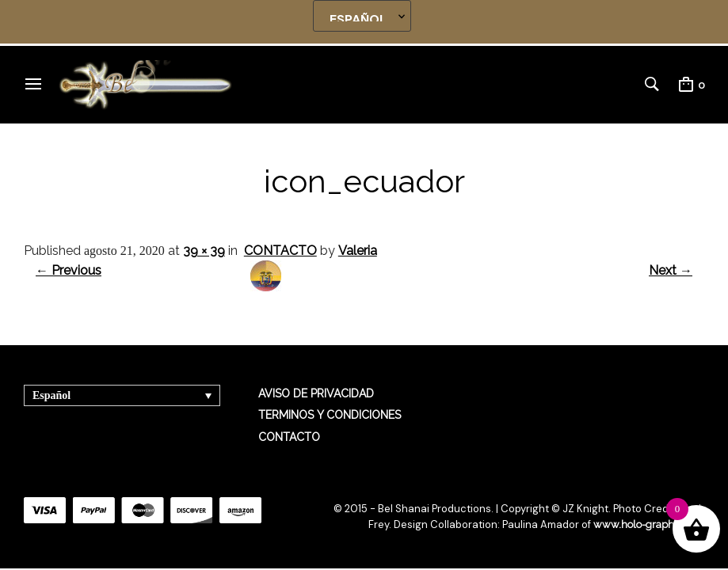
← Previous (69, 270)
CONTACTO (280, 251)
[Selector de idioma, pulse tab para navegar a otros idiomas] (122, 395)
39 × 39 (204, 251)
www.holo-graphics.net (649, 524)
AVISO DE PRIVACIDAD (316, 393)
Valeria (358, 251)
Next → (671, 270)
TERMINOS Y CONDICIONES (330, 415)
